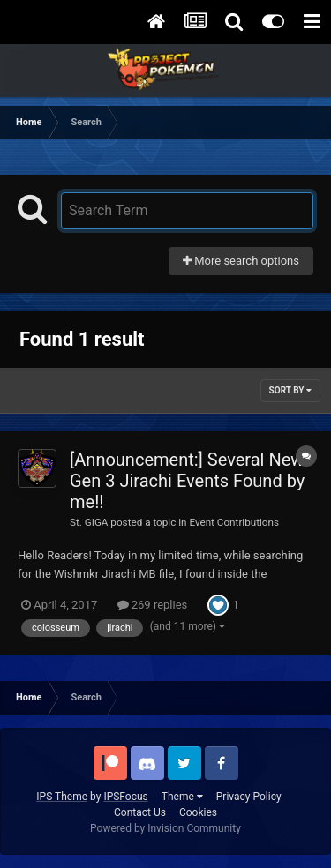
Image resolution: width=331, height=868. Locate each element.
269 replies (153, 605)
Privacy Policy (249, 797)
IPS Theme (62, 797)
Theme (182, 797)
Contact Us (140, 812)
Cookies (198, 812)
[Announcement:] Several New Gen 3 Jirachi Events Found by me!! (187, 481)
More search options (241, 261)
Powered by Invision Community (165, 828)
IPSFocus (125, 797)
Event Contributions (234, 522)
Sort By (290, 390)
